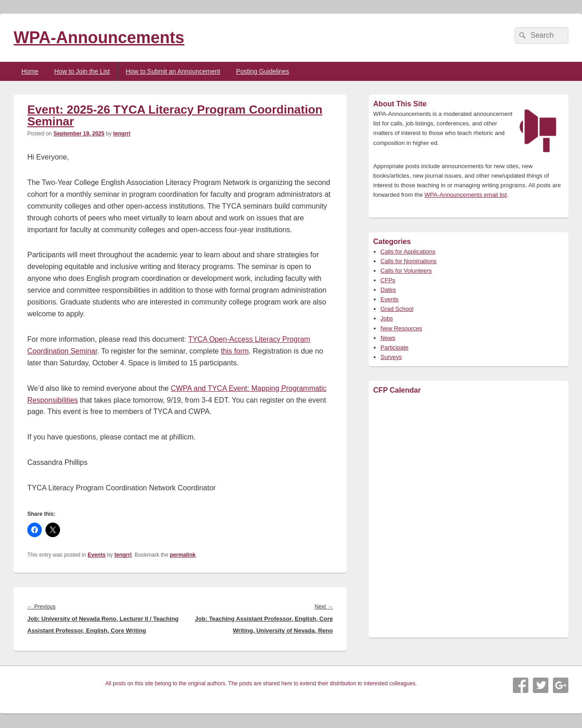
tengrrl (122, 134)
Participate (394, 347)
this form (235, 351)
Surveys (391, 357)
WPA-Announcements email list (466, 195)
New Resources (401, 328)
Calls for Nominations (409, 261)
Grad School (397, 309)
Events (97, 555)
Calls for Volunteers (406, 271)
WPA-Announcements (99, 37)
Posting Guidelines (263, 71)
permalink (183, 555)
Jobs (387, 318)
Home (30, 71)
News (388, 338)
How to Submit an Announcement (173, 71)
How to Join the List (82, 71)
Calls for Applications (408, 252)
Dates (388, 290)
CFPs (388, 280)
